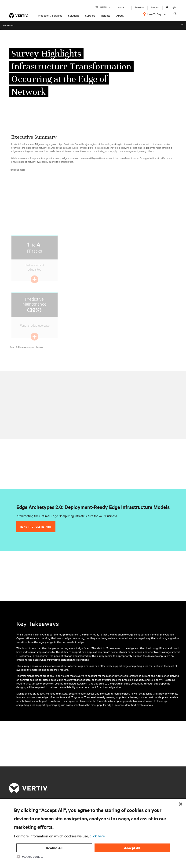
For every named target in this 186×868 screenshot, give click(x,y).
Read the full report (36, 527)
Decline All (54, 848)
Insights (105, 15)
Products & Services (50, 15)
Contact (155, 7)
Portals (121, 7)
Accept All (132, 848)
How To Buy (154, 14)
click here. (98, 836)
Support (90, 15)
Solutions (74, 15)
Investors (139, 7)
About (120, 15)
